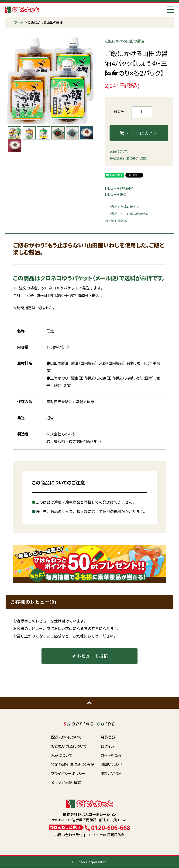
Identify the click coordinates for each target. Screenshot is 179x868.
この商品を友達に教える (122, 207)
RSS (104, 774)
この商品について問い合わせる (127, 214)
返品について (119, 151)
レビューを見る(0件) (119, 189)
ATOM (116, 774)
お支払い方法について (69, 746)
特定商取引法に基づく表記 (129, 158)
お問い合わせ (112, 765)
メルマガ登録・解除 (66, 783)
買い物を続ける (116, 221)
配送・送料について (66, 737)
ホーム (19, 22)
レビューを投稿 (116, 195)
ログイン (107, 746)
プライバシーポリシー (68, 774)
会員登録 (108, 737)
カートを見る (111, 755)
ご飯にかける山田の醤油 (45, 22)
